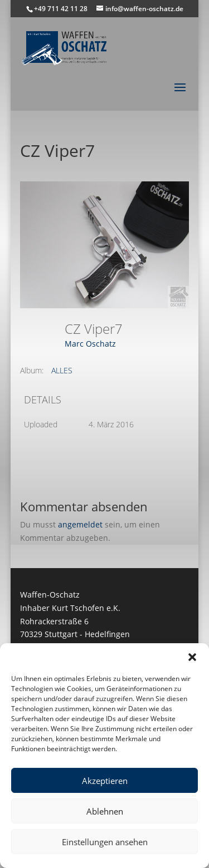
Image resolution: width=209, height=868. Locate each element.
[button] (192, 657)
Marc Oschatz (90, 344)
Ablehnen (105, 811)
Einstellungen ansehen (105, 842)
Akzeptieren (105, 781)
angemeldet (80, 524)
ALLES (62, 370)
